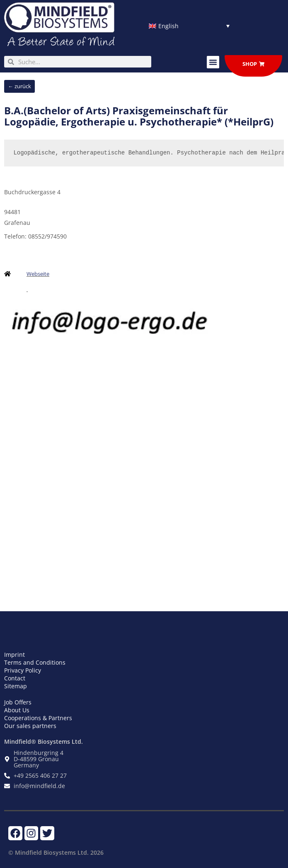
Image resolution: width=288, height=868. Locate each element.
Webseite (38, 274)
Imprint (15, 655)
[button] (213, 62)
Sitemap (16, 686)
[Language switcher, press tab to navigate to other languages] (189, 26)
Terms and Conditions (35, 662)
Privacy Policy (23, 670)
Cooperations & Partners (38, 718)
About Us (17, 710)
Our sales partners (30, 726)
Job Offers (18, 702)
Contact (15, 678)
